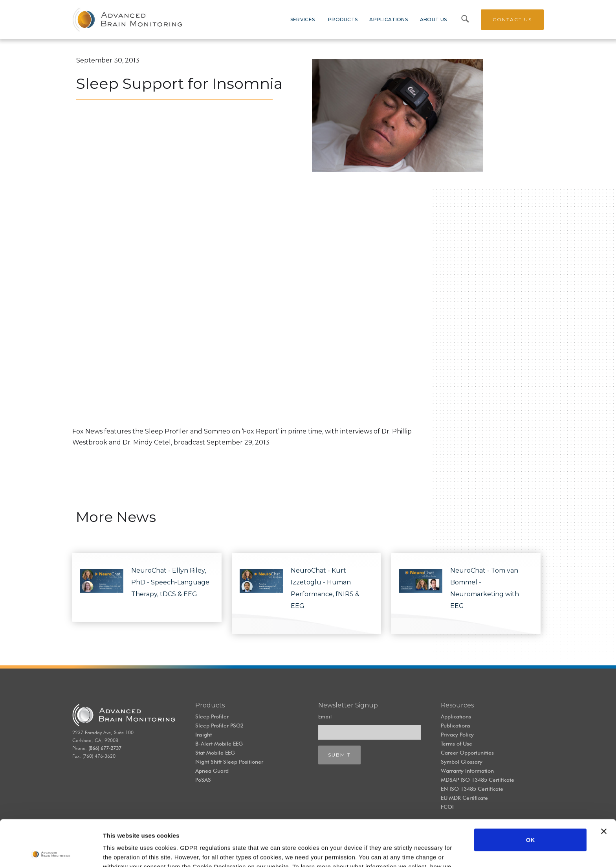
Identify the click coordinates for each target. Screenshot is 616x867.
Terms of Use (456, 744)
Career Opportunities (467, 753)
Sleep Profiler (212, 716)
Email (325, 717)
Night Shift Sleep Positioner (229, 762)
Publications (456, 726)
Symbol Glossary (462, 762)
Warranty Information (467, 771)
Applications (456, 716)
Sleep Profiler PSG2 (219, 726)
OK (531, 794)
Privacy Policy (457, 735)
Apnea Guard (212, 771)
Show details (121, 851)
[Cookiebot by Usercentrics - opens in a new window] (51, 852)
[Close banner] (604, 785)
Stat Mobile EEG (215, 753)
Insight (203, 735)
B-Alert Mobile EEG (219, 744)
